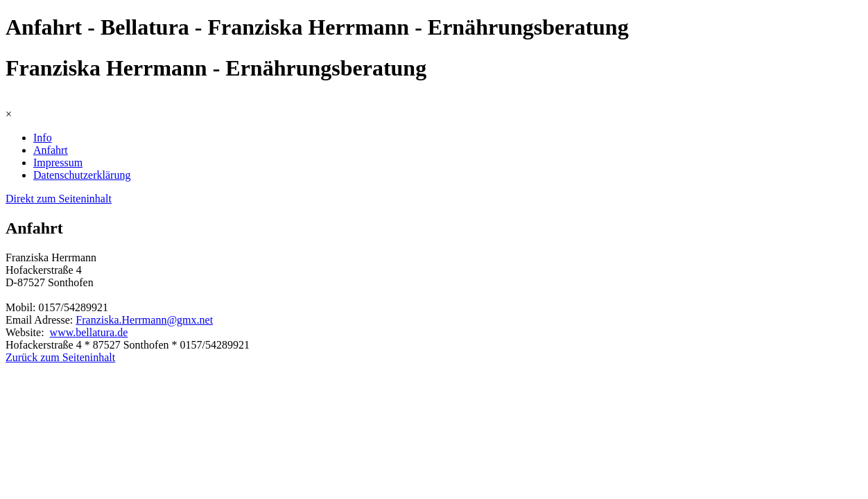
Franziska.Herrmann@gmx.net (144, 320)
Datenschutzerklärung (82, 175)
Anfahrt (51, 150)
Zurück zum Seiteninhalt (60, 357)
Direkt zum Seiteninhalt (59, 199)
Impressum (58, 163)
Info (43, 138)
